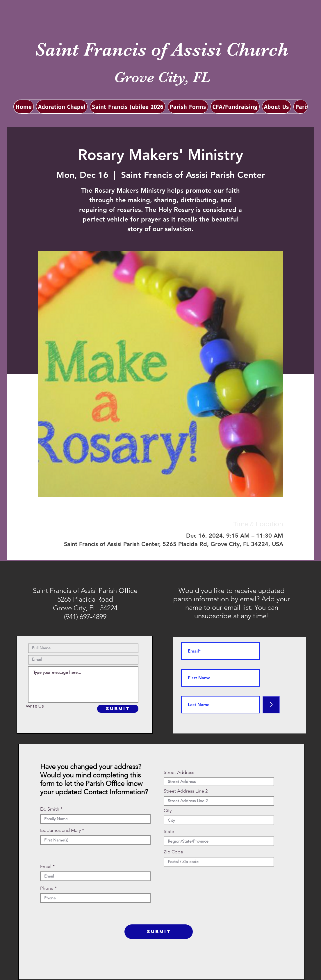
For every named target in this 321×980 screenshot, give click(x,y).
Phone (47, 888)
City (168, 811)
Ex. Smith (50, 809)
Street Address (179, 772)
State (169, 832)
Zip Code (173, 852)
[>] (271, 705)
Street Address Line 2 (186, 791)
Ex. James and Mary (60, 830)
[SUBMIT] (118, 709)
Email (46, 866)
